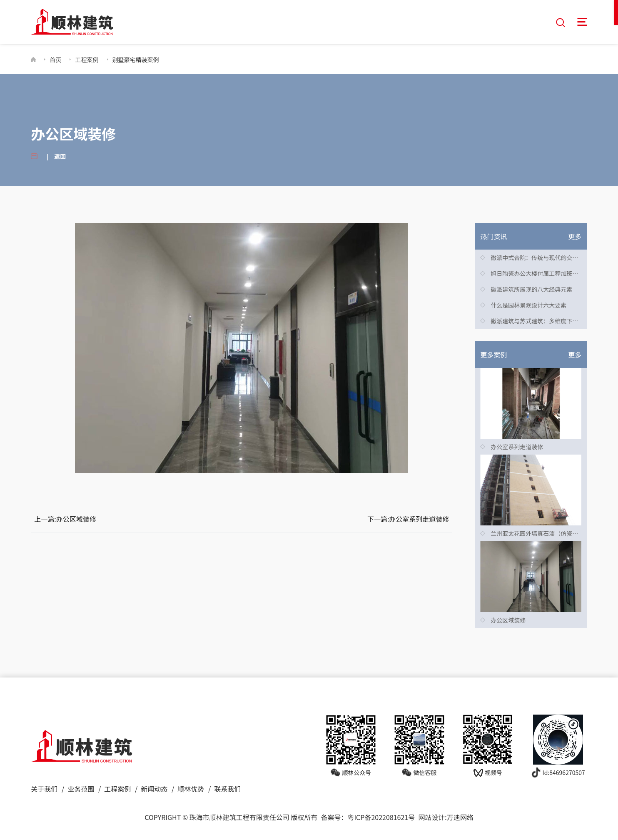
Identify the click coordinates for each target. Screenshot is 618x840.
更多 (575, 235)
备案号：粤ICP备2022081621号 (368, 816)
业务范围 (81, 788)
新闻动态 (154, 788)
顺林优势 (191, 788)
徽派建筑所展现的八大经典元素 (531, 288)
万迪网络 (460, 816)
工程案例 (87, 59)
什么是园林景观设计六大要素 (528, 304)
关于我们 (44, 788)
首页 (55, 59)
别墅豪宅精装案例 (136, 59)
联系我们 (227, 788)
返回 (60, 155)
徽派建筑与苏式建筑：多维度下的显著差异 (546, 320)
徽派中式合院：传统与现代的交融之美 (540, 257)
